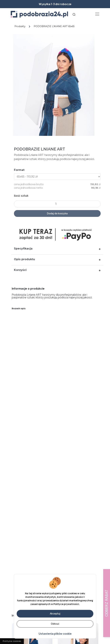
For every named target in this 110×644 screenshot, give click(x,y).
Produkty (20, 26)
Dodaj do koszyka (59, 213)
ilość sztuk (23, 196)
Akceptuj (55, 614)
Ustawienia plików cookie (55, 634)
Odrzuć (55, 624)
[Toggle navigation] (97, 14)
